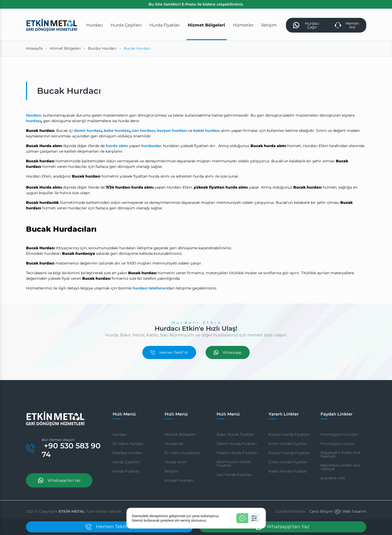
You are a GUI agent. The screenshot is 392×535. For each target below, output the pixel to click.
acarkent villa (333, 478)
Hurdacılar (174, 444)
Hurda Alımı (176, 462)
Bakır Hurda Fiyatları (236, 434)
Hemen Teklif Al (169, 352)
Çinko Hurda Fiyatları (288, 462)
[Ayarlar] (254, 518)
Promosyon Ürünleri (339, 434)
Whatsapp (228, 352)
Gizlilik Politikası (290, 511)
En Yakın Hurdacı (128, 444)
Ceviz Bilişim (321, 511)
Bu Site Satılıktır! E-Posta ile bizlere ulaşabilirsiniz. (196, 4)
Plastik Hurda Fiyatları (237, 453)
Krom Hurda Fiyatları (288, 444)
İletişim (171, 471)
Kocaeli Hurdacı (179, 480)
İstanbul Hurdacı (128, 453)
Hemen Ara (347, 25)
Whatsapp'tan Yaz (59, 480)
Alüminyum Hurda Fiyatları (234, 464)
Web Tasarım (354, 511)
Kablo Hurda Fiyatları (288, 471)
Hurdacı (120, 434)
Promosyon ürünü (337, 444)
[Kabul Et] (242, 518)
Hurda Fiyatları (126, 471)
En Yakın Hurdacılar (182, 453)
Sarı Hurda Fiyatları (234, 475)
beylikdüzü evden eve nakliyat (340, 467)
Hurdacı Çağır (306, 25)
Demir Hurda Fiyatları (237, 444)
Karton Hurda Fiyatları (289, 434)
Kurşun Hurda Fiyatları (289, 453)
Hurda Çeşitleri (126, 462)
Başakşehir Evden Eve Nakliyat (341, 454)
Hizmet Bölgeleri (180, 434)
